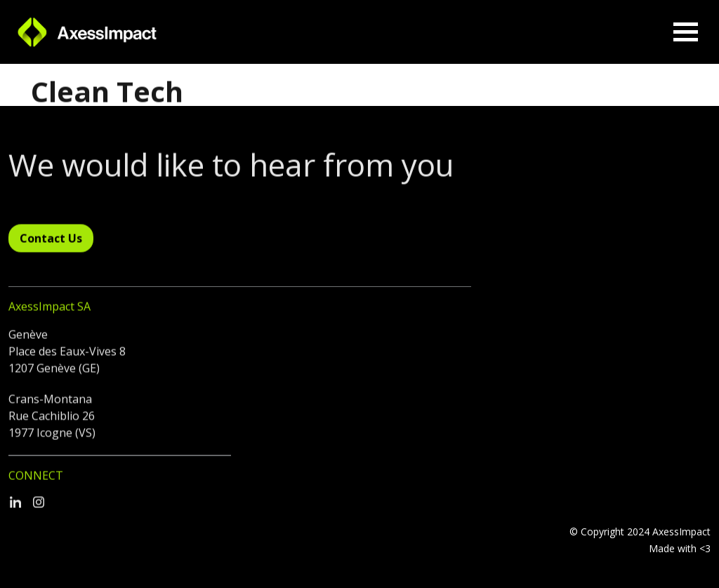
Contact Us (51, 241)
